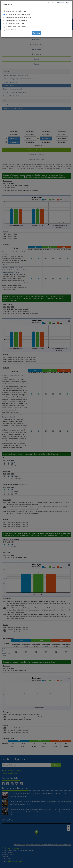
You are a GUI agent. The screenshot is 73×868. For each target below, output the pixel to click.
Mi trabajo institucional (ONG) (15, 24)
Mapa (69, 2)
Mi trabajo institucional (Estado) (16, 27)
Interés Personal (11, 30)
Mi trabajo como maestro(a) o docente (18, 14)
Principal (52, 2)
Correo (61, 2)
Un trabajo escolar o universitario (16, 20)
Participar (36, 33)
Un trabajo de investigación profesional (18, 17)
